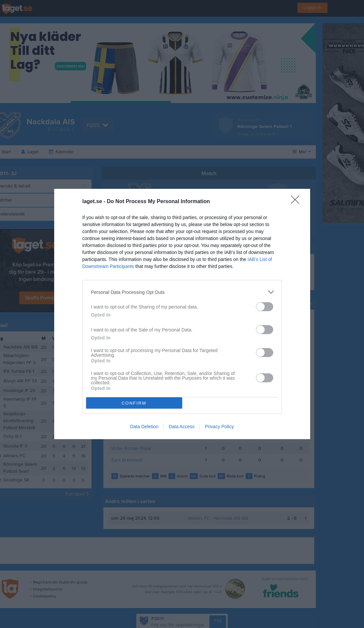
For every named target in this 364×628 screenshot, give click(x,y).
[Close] (297, 202)
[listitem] (182, 292)
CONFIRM (134, 403)
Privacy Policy (219, 427)
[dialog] (182, 314)
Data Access (182, 427)
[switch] (265, 307)
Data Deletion (144, 427)
